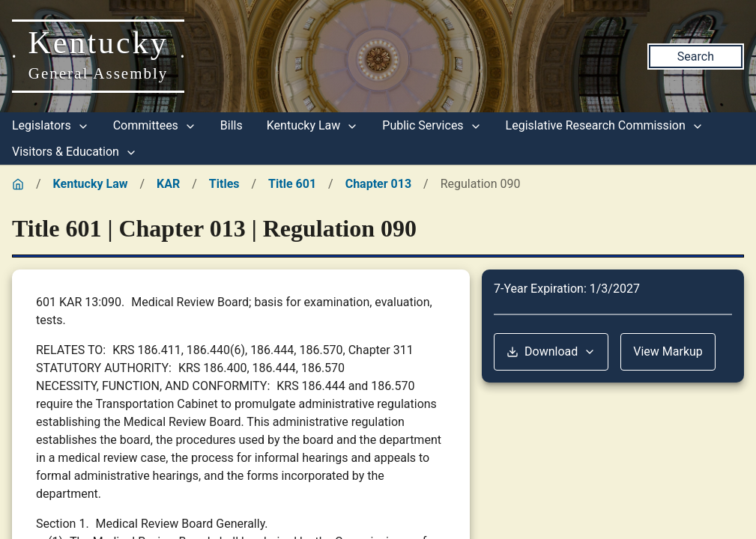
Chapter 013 (378, 184)
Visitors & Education (75, 152)
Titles (224, 184)
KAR (168, 184)
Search (696, 57)
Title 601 (292, 184)
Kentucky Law (313, 125)
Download (551, 351)
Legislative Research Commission (605, 125)
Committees (155, 125)
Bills (232, 125)
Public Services (432, 125)
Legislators (51, 125)
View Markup (668, 351)
